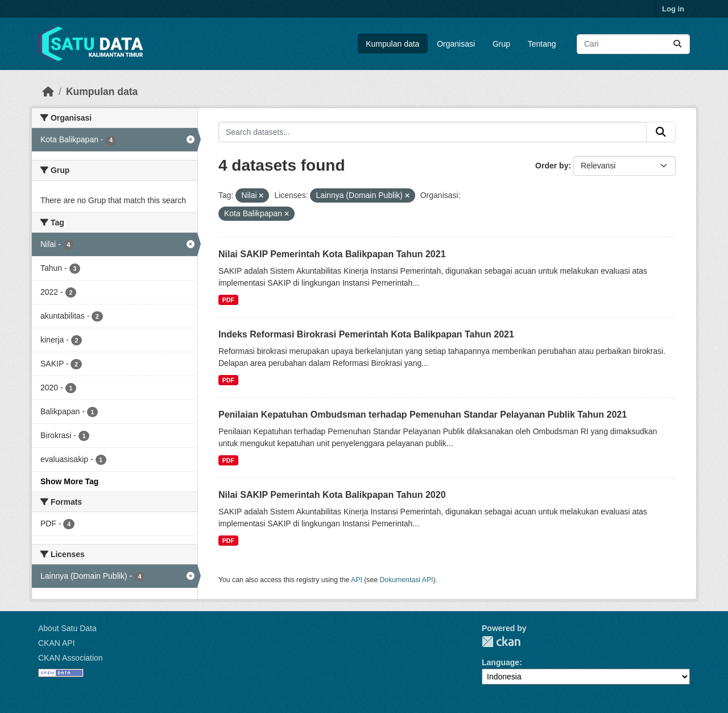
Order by (552, 166)
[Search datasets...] (633, 44)
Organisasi (456, 44)
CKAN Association (71, 658)
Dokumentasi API (407, 580)
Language (500, 662)
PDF (228, 300)
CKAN (501, 642)
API (357, 580)
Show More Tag (69, 481)
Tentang (542, 44)
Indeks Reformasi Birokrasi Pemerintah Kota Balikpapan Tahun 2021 (366, 334)
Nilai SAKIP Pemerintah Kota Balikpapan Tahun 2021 (332, 254)
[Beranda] (48, 92)
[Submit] (677, 44)
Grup (501, 44)
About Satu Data (67, 628)
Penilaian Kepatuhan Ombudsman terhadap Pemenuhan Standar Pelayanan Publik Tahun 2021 (423, 415)
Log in (673, 9)
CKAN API (57, 643)
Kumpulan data (392, 44)
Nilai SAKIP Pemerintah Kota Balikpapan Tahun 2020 (332, 495)
